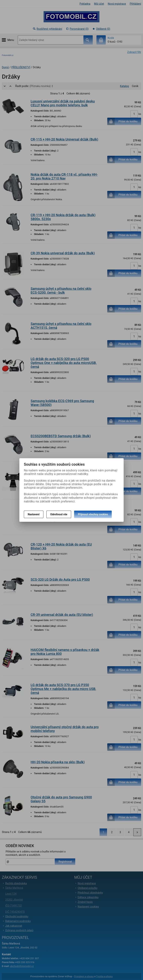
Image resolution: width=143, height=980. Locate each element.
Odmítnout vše (59, 514)
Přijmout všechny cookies (93, 514)
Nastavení (34, 514)
